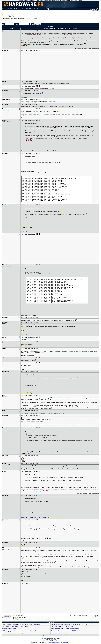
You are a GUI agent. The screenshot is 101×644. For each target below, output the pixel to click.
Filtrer (33, 24)
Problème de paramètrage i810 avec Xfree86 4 (15, 627)
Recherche (95, 9)
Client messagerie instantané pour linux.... (63, 627)
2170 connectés (96, 11)
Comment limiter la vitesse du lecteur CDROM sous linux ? (67, 631)
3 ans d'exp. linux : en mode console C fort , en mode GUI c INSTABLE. (23, 624)
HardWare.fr (12, 9)
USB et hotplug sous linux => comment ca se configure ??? (19, 631)
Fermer (81, 1)
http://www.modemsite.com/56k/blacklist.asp (33, 573)
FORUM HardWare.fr (8, 15)
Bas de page (51, 27)
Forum (4, 9)
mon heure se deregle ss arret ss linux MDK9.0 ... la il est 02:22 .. (69, 624)
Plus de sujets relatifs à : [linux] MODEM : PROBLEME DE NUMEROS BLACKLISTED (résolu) (50, 635)
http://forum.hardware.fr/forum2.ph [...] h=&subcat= (35, 517)
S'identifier (32, 9)
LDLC (46, 643)
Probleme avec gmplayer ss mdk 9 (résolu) (14, 633)
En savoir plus (74, 1)
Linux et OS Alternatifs (10, 17)
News (18, 9)
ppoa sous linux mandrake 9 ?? (11, 629)
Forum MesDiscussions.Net (47, 638)
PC (27, 9)
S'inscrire (40, 9)
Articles (23, 9)
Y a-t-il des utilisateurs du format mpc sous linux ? (65, 629)
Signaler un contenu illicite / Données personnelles (59, 643)
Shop (46, 9)
